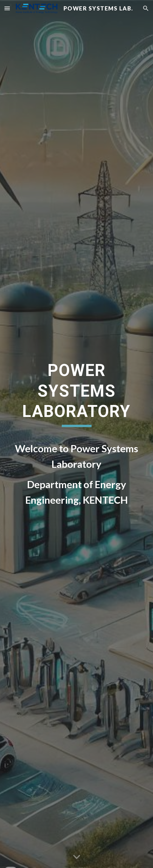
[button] (7, 8)
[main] (77, 396)
